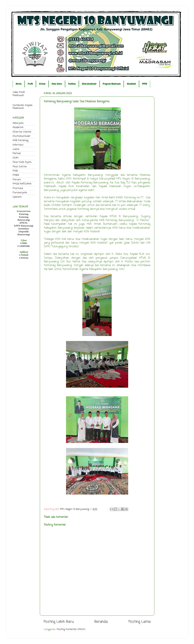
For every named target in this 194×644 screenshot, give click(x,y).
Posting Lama (140, 622)
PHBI (15, 171)
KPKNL (24, 223)
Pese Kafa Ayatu (22, 162)
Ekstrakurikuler (22, 136)
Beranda (101, 622)
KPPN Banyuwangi (24, 226)
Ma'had (17, 153)
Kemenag (24, 214)
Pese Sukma (20, 167)
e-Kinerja (24, 258)
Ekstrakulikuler (89, 84)
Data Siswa (57, 84)
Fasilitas (72, 84)
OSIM (16, 158)
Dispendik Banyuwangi (24, 233)
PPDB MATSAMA (22, 184)
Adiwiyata (18, 123)
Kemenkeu (24, 229)
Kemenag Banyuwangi (24, 218)
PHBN (16, 175)
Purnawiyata (20, 193)
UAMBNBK (24, 246)
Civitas (42, 84)
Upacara (17, 197)
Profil (30, 84)
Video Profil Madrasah (19, 94)
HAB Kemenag (20, 140)
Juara (16, 149)
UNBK (24, 243)
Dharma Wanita (22, 132)
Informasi (18, 145)
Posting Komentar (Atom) (71, 629)
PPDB (145, 84)
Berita (19, 84)
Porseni (17, 180)
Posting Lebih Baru (59, 622)
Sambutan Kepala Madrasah (23, 107)
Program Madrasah (112, 84)
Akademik (131, 84)
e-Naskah (24, 255)
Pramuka (18, 188)
